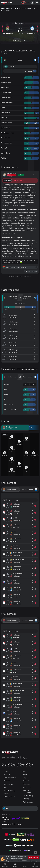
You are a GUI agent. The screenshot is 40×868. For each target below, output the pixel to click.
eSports (7, 793)
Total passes (5, 138)
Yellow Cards (6, 128)
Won (6, 389)
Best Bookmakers (11, 778)
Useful (25, 865)
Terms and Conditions (27, 791)
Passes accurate (7, 143)
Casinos (7, 781)
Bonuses (7, 775)
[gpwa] (21, 834)
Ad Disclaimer (28, 802)
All (5, 500)
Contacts (26, 781)
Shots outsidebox (7, 103)
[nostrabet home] (10, 752)
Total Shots (5, 88)
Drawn (7, 394)
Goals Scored (9, 404)
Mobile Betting (10, 790)
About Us (27, 784)
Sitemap (26, 799)
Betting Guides (10, 797)
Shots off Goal (6, 83)
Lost (6, 399)
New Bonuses (35, 865)
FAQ (25, 778)
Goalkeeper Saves (7, 133)
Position (7, 384)
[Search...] (28, 3)
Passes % (4, 148)
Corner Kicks (6, 113)
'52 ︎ (35, 71)
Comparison (9, 784)
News (25, 775)
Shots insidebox (7, 98)
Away (17, 500)
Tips (6, 787)
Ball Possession (7, 123)
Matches (15, 865)
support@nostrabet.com (11, 824)
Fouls (3, 108)
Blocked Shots (6, 93)
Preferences (33, 861)
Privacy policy (28, 796)
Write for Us (28, 787)
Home (10, 500)
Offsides (4, 118)
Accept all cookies (33, 858)
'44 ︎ (6, 67)
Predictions (5, 865)
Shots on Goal (6, 78)
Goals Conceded (10, 409)
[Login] (32, 3)
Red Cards (5, 158)
